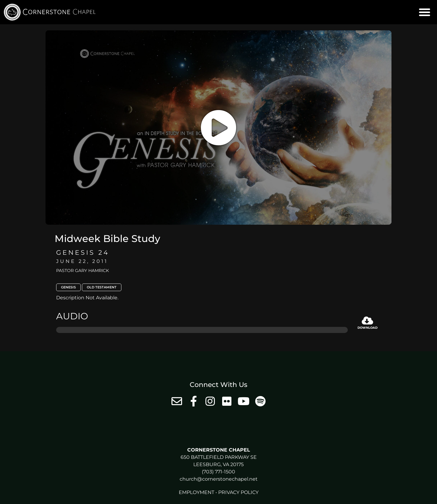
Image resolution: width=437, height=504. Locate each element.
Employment (196, 492)
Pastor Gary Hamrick (83, 270)
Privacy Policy (238, 492)
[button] (425, 12)
